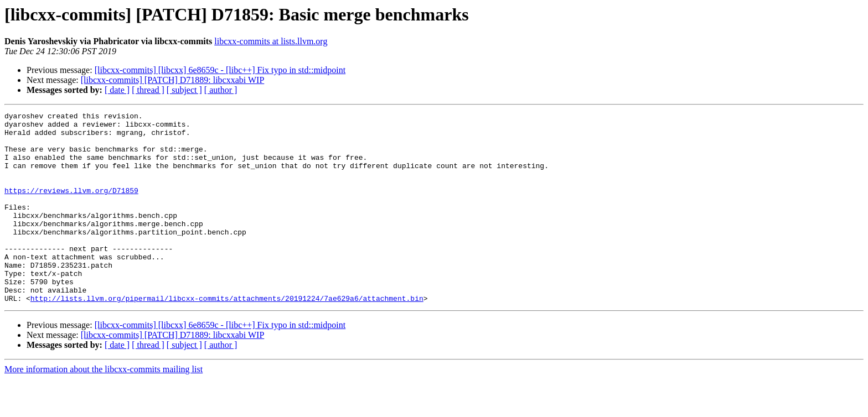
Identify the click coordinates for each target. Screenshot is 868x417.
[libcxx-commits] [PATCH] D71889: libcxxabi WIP (173, 80)
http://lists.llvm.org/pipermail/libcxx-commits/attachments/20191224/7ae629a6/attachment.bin (227, 336)
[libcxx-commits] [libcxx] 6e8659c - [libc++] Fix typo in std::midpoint (220, 70)
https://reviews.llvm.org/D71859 (71, 207)
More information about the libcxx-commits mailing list (104, 407)
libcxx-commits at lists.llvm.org (271, 41)
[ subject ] (184, 90)
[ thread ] (148, 90)
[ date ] (117, 90)
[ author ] (221, 90)
